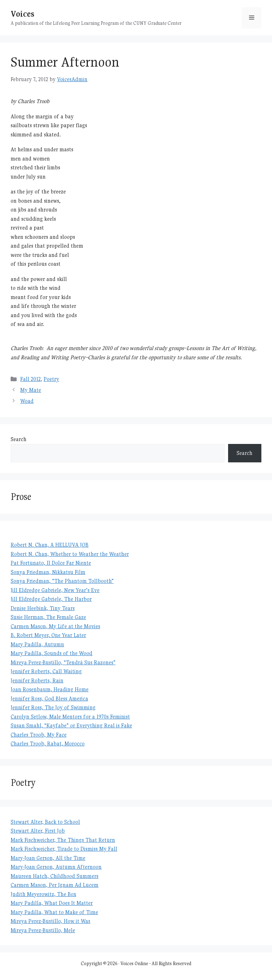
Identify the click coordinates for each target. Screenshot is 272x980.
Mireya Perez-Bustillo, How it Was (50, 921)
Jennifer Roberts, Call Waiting (46, 671)
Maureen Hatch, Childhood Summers (55, 876)
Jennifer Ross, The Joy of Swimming (53, 707)
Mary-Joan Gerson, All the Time (48, 858)
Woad (27, 401)
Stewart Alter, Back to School (45, 822)
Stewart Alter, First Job (38, 831)
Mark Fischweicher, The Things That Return (63, 840)
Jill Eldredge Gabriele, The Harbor (51, 599)
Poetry (51, 379)
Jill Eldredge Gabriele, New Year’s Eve (55, 590)
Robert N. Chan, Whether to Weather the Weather (70, 554)
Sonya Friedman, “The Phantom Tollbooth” (62, 581)
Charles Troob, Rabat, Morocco (48, 744)
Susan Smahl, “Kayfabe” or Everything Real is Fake (71, 725)
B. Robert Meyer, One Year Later (48, 635)
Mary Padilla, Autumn (37, 644)
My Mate (31, 390)
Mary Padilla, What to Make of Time (54, 912)
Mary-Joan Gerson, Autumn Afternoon (56, 867)
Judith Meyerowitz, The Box (43, 894)
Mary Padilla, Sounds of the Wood (52, 653)
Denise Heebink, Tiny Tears (43, 608)
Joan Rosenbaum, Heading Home (50, 689)
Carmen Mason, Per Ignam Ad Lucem (55, 885)
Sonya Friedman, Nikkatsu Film (48, 572)
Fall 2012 (30, 379)
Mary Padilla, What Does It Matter (52, 903)
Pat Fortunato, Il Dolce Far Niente (51, 563)
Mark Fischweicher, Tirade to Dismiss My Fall (64, 849)
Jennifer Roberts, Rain (37, 680)
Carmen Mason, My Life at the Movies (55, 626)
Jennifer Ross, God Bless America (49, 699)
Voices (22, 14)
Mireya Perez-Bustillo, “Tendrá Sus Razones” (63, 662)
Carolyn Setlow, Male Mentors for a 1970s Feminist (70, 717)
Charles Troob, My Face (39, 735)
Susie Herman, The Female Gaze (48, 617)
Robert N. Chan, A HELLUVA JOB (50, 545)
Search (19, 439)
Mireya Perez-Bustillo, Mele (43, 930)
